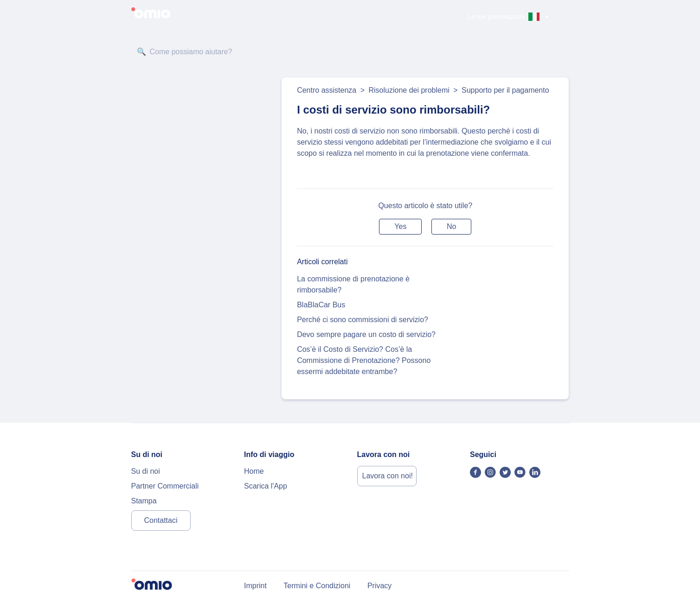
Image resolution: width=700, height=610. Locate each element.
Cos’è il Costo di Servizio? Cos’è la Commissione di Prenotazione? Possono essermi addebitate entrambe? (364, 360)
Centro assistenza (327, 90)
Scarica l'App (266, 486)
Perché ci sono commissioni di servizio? (363, 320)
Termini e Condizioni (317, 586)
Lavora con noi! (388, 476)
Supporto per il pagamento (505, 90)
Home (254, 471)
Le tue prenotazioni (496, 17)
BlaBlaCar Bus (321, 305)
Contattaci (161, 520)
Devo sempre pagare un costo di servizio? (366, 334)
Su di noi (146, 471)
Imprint (255, 586)
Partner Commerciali (165, 486)
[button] (400, 227)
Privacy (379, 586)
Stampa (144, 501)
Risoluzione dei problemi (409, 90)
